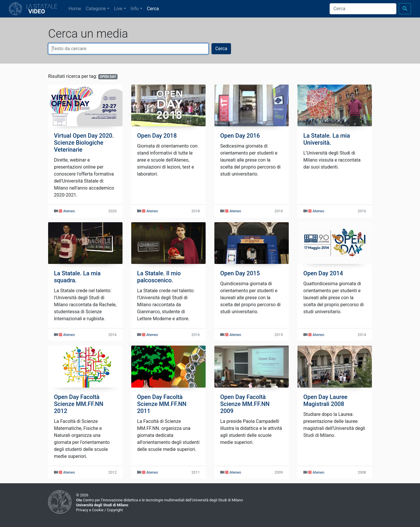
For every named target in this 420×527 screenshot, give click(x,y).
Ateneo (69, 211)
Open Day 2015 (240, 273)
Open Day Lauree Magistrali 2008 (325, 400)
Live (118, 9)
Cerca (153, 9)
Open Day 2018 (157, 136)
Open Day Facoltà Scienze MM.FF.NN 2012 (79, 404)
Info (135, 9)
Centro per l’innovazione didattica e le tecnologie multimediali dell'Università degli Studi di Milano (160, 500)
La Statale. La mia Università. (327, 139)
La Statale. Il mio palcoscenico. (159, 277)
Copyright (115, 510)
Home (76, 8)
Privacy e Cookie (90, 510)
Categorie (96, 9)
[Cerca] (363, 9)
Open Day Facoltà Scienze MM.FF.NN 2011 (162, 404)
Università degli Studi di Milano (102, 505)
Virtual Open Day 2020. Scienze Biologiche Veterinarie (84, 143)
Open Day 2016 (240, 136)
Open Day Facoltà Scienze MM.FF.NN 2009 (245, 404)
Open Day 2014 (323, 273)
